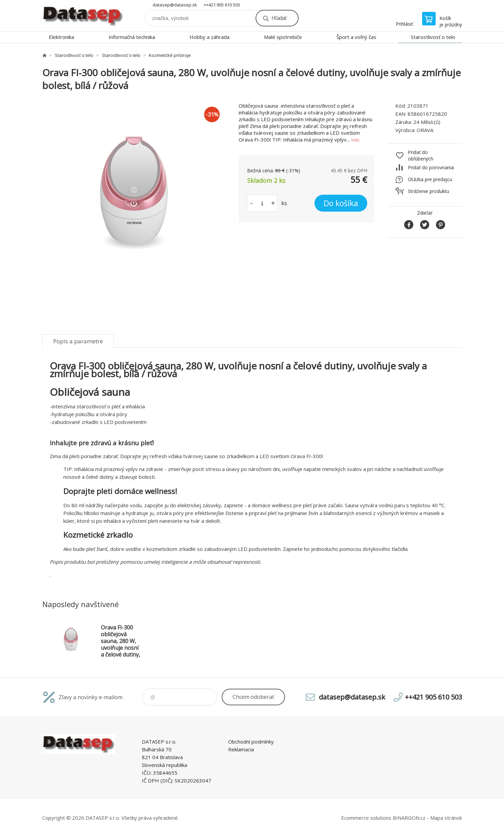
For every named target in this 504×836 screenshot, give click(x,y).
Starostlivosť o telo (433, 37)
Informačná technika (132, 37)
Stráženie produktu (429, 191)
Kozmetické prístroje (170, 55)
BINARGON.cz (409, 818)
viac (355, 140)
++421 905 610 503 (222, 5)
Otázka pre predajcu (430, 179)
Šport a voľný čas (356, 37)
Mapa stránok (446, 818)
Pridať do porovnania (431, 167)
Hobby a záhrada (210, 37)
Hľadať (279, 18)
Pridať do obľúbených (421, 155)
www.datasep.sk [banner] (83, 16)
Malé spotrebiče (283, 37)
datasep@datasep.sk (175, 5)
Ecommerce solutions (366, 818)
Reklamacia (241, 749)
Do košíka (341, 203)
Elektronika (61, 37)
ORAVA (425, 130)
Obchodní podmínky (251, 742)
